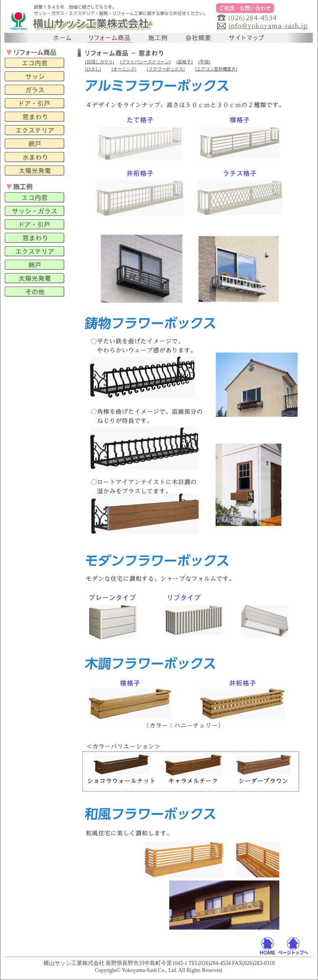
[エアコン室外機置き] (216, 69)
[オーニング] (124, 69)
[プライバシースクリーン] (145, 62)
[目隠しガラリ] (99, 62)
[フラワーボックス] (166, 69)
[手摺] (204, 62)
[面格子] (184, 62)
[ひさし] (93, 69)
